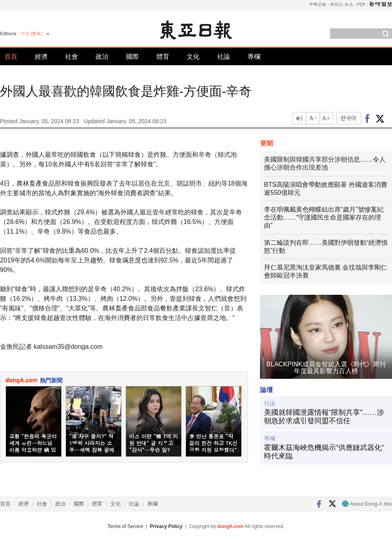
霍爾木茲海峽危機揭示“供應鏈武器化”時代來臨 (324, 452)
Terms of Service (125, 526)
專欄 (254, 57)
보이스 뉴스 (342, 4)
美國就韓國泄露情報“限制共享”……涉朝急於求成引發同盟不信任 (324, 417)
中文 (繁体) (32, 34)
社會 (72, 57)
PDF (361, 4)
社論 (224, 57)
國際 (132, 57)
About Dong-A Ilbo (367, 504)
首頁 (11, 57)
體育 (163, 57)
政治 (102, 57)
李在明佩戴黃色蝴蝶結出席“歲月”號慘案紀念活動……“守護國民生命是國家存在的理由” (324, 217)
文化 (193, 57)
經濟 (41, 57)
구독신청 (318, 4)
